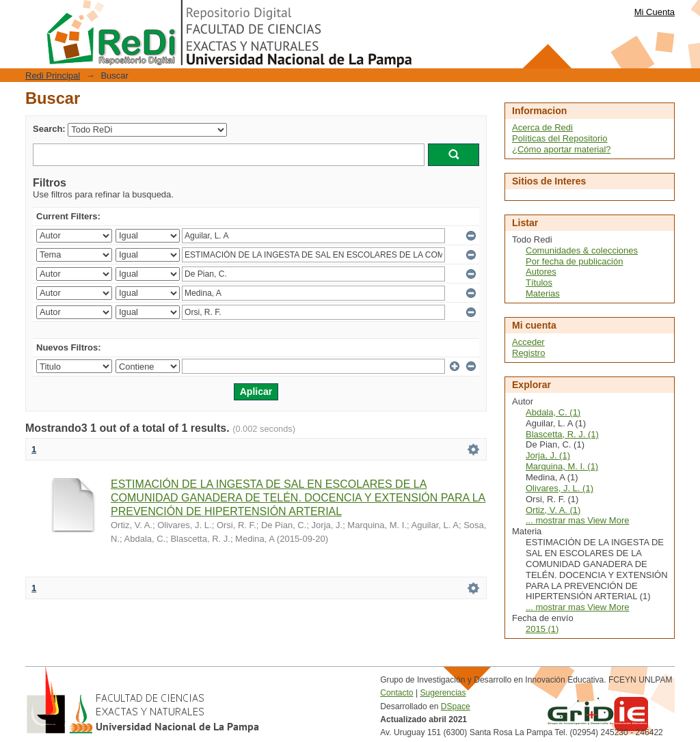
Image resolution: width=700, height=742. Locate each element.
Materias (543, 293)
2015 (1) (542, 629)
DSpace (456, 706)
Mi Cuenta (655, 12)
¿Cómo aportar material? (562, 149)
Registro (528, 353)
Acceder (528, 342)
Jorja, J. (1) (548, 455)
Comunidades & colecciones (582, 250)
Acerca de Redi (542, 127)
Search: (49, 129)
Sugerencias (443, 693)
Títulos (539, 283)
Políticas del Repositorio (560, 138)
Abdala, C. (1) (553, 412)
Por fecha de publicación (574, 261)
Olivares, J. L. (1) (560, 488)
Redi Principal (53, 75)
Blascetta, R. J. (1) (562, 434)
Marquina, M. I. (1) (562, 466)
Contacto (396, 693)
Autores (541, 272)
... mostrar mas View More (577, 520)
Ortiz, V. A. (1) (553, 510)
